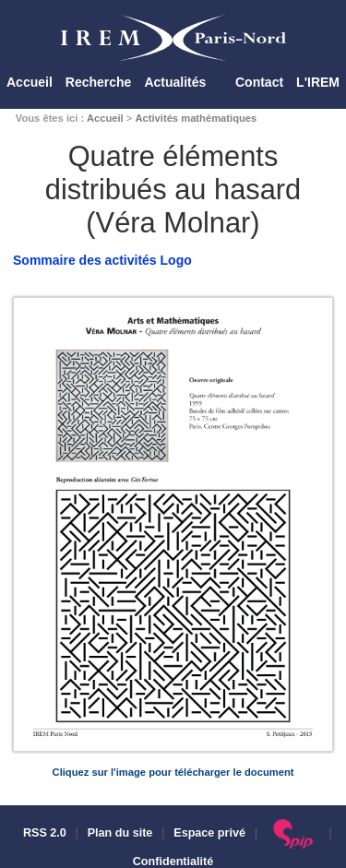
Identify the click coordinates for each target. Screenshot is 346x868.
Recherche (99, 82)
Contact (259, 82)
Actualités (175, 82)
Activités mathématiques (196, 118)
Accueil (30, 82)
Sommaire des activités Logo (102, 260)
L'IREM (318, 82)
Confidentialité (173, 862)
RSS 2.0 (42, 833)
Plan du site (120, 833)
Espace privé (209, 833)
